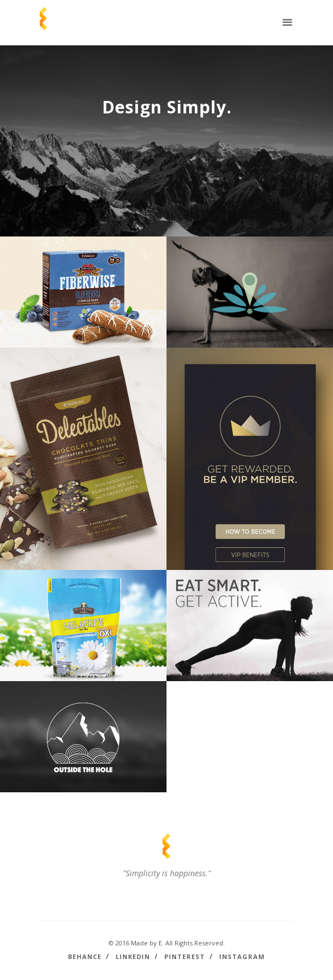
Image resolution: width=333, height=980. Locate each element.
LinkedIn (133, 956)
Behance (85, 956)
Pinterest (185, 956)
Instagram (242, 956)
